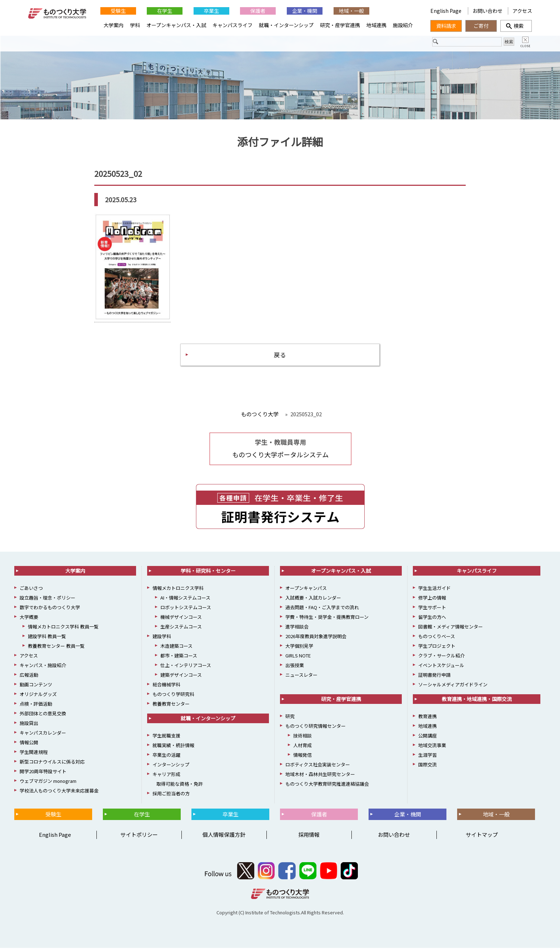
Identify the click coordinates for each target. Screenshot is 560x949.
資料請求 (446, 26)
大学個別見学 (299, 647)
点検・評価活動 (36, 705)
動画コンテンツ (36, 685)
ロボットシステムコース (186, 608)
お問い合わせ (487, 11)
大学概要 (29, 618)
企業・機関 (305, 11)
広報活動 (29, 676)
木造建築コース (176, 647)
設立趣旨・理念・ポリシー (47, 599)
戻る (280, 355)
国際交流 (427, 766)
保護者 (258, 11)
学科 (135, 25)
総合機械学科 (166, 685)
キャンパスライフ (232, 25)
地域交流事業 (432, 746)
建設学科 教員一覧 (47, 637)
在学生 (165, 11)
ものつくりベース (437, 637)
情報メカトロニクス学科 (178, 589)
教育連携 (427, 717)
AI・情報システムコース (185, 599)
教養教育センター (171, 705)
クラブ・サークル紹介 (441, 657)
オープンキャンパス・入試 (176, 25)
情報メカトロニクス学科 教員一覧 (63, 628)
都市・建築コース (179, 657)
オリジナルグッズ (38, 695)
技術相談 (302, 737)
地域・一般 (351, 11)
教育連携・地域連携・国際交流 (477, 700)
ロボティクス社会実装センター (318, 766)
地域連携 (376, 25)
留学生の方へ (432, 618)
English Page (446, 11)
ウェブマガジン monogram (48, 782)
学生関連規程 (34, 753)
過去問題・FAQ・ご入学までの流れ (322, 608)
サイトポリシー (139, 836)
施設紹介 (403, 25)
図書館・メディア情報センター (451, 628)
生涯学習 (427, 756)
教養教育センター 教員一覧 (56, 647)
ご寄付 (481, 26)
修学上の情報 (432, 599)
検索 (516, 26)
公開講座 (427, 737)
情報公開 (29, 743)
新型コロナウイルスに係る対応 (52, 763)
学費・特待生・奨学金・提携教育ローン (327, 618)
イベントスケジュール (441, 666)
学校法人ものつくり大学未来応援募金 (59, 792)
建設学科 (162, 637)
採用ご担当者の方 (171, 794)
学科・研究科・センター (208, 572)
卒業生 (211, 11)
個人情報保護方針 (224, 836)
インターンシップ (171, 766)
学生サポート (432, 608)
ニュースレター (301, 676)
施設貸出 (29, 724)
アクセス (522, 11)
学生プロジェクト (437, 647)
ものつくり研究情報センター (316, 727)
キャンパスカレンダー (43, 734)
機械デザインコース (181, 618)
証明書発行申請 (434, 676)
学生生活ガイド (434, 589)
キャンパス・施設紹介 (43, 666)
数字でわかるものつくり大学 (50, 608)
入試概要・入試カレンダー (313, 599)
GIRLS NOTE (298, 657)
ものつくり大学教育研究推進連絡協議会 (327, 785)
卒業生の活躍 (166, 756)
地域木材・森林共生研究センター (320, 775)
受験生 (118, 11)
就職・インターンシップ (286, 25)
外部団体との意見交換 (43, 714)
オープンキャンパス (306, 589)
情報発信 (302, 756)
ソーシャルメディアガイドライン (453, 685)
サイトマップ (482, 836)
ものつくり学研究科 (173, 695)
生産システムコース (181, 628)
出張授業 (295, 666)
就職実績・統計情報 (173, 746)
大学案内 (114, 25)
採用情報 (309, 836)
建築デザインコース (181, 676)
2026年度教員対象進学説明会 (316, 637)
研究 (290, 717)
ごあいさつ (31, 589)
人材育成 (302, 746)
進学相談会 (297, 628)
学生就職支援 (166, 737)
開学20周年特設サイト (43, 772)
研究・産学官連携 (340, 25)
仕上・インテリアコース (186, 666)
